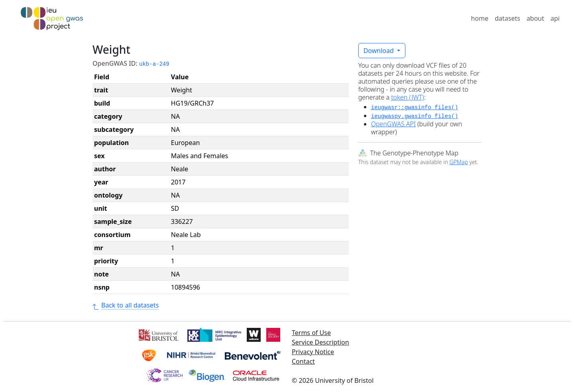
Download (379, 51)
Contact (303, 361)
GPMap (458, 162)
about (535, 18)
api (555, 18)
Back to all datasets (126, 305)
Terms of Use (311, 333)
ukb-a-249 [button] (154, 64)
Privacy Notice (313, 352)
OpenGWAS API (393, 124)
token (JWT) (408, 97)
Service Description (320, 342)
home (480, 18)
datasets (507, 18)
